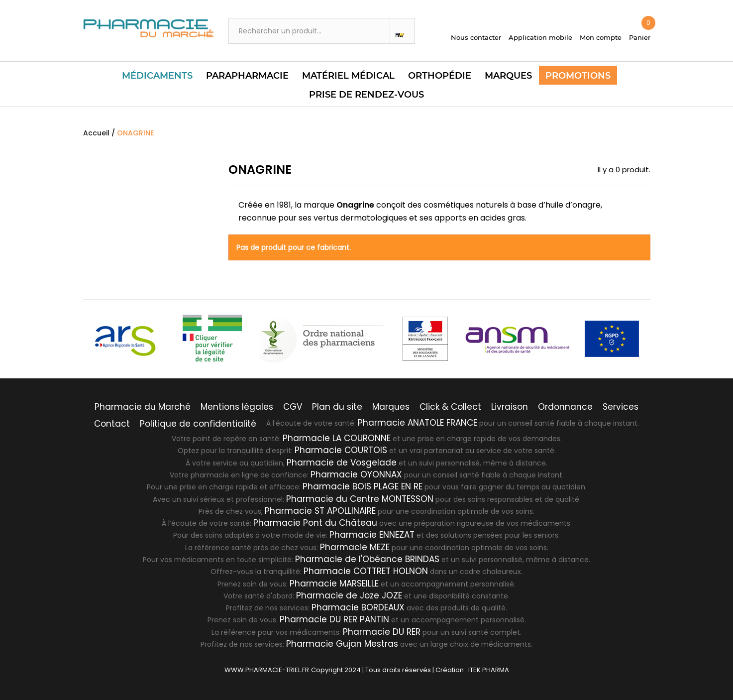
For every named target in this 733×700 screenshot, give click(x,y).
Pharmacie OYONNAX (356, 474)
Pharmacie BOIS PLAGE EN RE (363, 486)
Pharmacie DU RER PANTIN (334, 619)
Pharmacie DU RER (382, 632)
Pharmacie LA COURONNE (337, 438)
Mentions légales (237, 407)
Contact (112, 424)
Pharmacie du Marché (143, 407)
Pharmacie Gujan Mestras (342, 644)
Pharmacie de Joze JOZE (349, 595)
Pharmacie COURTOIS (341, 450)
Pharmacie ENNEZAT (372, 535)
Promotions (578, 76)
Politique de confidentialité (198, 424)
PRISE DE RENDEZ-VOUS (366, 95)
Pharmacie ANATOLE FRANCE (418, 423)
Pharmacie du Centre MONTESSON (360, 499)
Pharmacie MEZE (355, 547)
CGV (293, 407)
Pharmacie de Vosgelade (342, 463)
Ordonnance (565, 407)
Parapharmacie (247, 76)
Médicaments (157, 76)
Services (621, 407)
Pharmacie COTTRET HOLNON (366, 571)
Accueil (96, 133)
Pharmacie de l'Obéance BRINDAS (367, 559)
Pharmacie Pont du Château (315, 523)
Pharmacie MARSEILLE (334, 583)
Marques (508, 76)
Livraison (510, 407)
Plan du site (337, 407)
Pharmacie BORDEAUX (358, 607)
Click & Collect (450, 407)
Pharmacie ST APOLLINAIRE (320, 511)
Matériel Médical (348, 76)
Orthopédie (440, 76)
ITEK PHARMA (489, 670)
